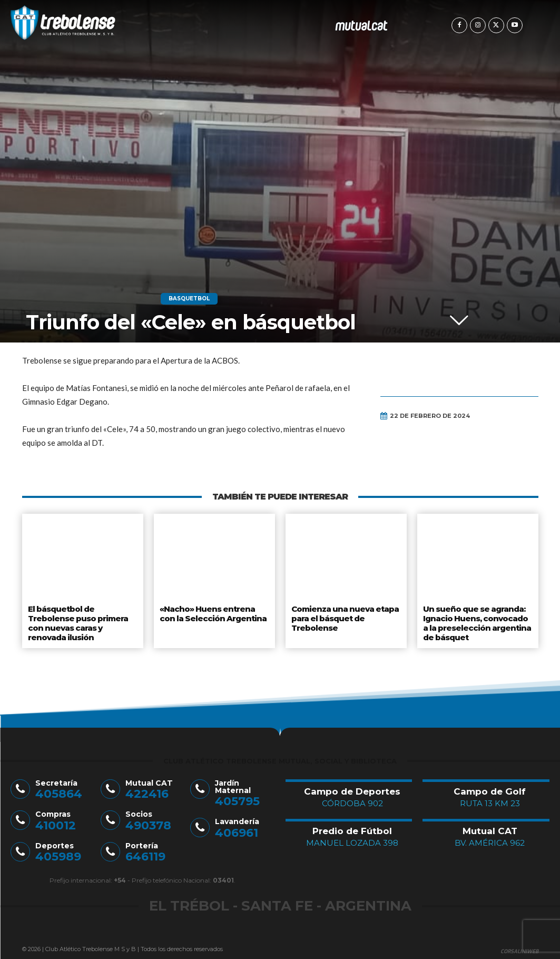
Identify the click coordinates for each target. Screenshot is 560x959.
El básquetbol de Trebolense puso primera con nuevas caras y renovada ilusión (77, 620)
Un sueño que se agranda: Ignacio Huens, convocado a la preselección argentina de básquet (477, 620)
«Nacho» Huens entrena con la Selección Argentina (213, 612)
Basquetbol (189, 299)
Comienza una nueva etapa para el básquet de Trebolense (344, 616)
